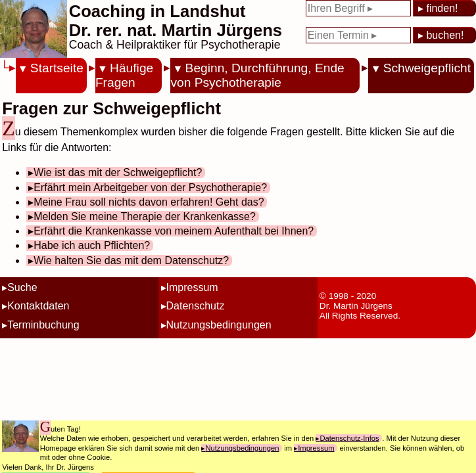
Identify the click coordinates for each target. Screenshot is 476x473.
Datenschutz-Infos (349, 438)
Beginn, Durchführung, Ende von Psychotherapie (257, 75)
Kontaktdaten (38, 306)
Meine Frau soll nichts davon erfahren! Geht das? (149, 202)
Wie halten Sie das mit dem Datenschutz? (131, 260)
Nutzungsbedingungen (219, 325)
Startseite (57, 68)
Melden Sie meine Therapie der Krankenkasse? (145, 216)
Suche (22, 287)
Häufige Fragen (124, 75)
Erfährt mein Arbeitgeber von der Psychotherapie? (150, 188)
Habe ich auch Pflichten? (92, 245)
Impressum (192, 287)
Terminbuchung (43, 325)
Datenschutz (196, 306)
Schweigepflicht (427, 68)
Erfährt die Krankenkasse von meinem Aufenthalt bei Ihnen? (174, 231)
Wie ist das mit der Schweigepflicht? (118, 172)
